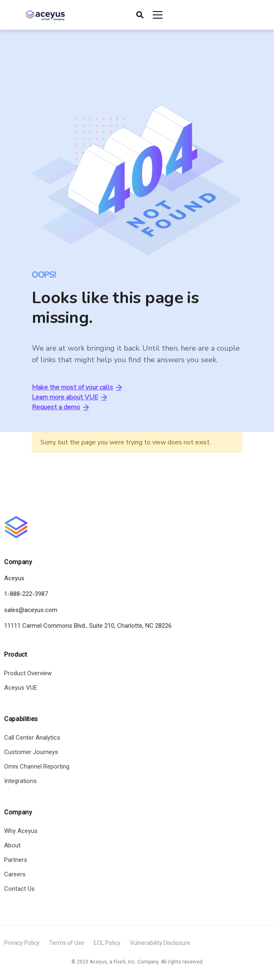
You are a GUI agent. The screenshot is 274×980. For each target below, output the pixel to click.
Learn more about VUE (69, 397)
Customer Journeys (31, 752)
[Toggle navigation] (149, 15)
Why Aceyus (21, 831)
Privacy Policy (22, 943)
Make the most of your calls (77, 387)
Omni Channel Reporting (37, 766)
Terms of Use (67, 943)
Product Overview (28, 673)
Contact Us (19, 889)
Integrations (20, 781)
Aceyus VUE (21, 688)
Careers (15, 874)
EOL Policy (107, 943)
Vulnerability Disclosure (160, 943)
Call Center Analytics (32, 738)
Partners (16, 860)
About (12, 845)
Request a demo (60, 407)
